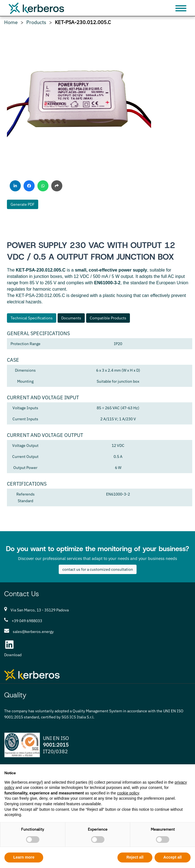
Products (36, 22)
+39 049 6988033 (27, 621)
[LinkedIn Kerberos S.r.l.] (10, 645)
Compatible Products (108, 318)
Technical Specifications (32, 318)
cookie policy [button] (128, 793)
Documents (71, 318)
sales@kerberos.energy (33, 632)
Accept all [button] (173, 857)
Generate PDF (23, 204)
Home (11, 22)
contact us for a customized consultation (98, 569)
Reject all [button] (135, 857)
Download (13, 655)
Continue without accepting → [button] (163, 771)
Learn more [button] (24, 857)
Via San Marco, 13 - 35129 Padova (40, 610)
